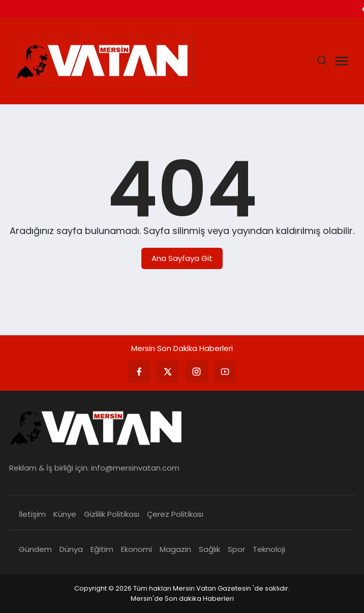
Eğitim (102, 549)
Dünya (71, 549)
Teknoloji (269, 549)
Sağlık (209, 549)
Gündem (35, 549)
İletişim (32, 514)
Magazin (175, 549)
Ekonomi (136, 549)
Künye (65, 514)
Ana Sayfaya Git (182, 258)
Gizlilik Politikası (112, 514)
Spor (236, 549)
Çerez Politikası (175, 514)
